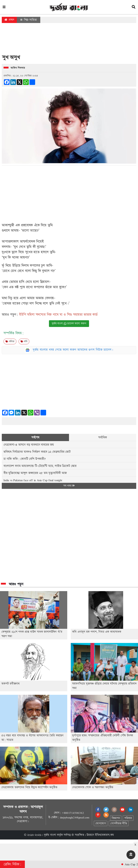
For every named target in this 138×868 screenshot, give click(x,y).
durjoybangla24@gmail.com (75, 817)
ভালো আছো (29, 231)
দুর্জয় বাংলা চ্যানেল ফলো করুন (69, 324)
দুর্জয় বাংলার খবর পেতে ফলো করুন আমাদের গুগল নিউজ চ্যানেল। (73, 350)
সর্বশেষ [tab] (35, 437)
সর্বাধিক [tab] (103, 437)
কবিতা (10, 341)
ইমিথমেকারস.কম (104, 835)
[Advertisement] (69, 40)
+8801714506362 (73, 813)
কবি (24, 341)
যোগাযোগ (101, 824)
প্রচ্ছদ (9, 20)
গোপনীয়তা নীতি (118, 824)
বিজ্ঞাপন (116, 818)
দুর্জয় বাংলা (50, 835)
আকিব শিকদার (18, 68)
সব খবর (69, 486)
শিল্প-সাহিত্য (29, 20)
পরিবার (128, 818)
